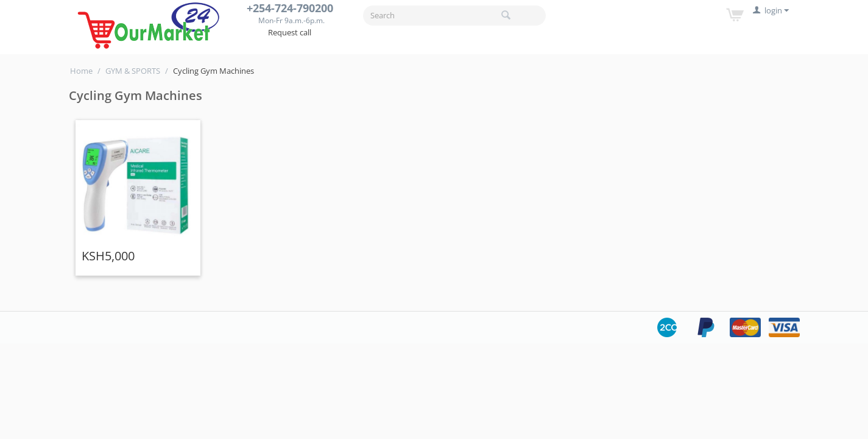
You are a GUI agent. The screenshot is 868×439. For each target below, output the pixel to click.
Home (81, 71)
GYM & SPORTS (133, 71)
